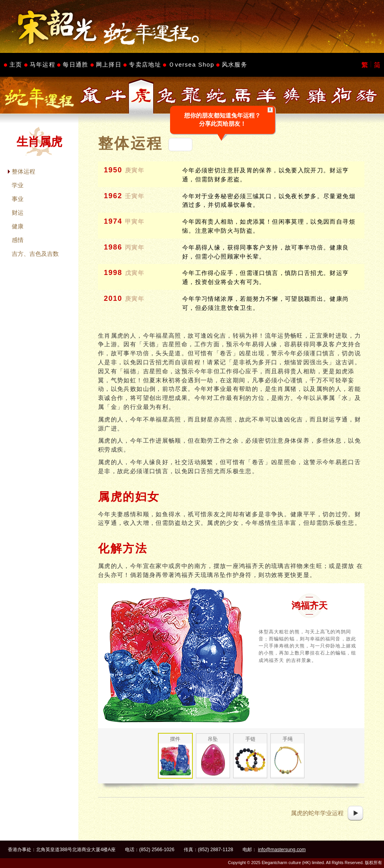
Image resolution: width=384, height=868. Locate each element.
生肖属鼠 (91, 95)
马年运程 (43, 64)
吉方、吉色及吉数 (35, 254)
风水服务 (235, 64)
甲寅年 (135, 222)
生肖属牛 (116, 95)
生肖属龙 (191, 95)
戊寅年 (135, 273)
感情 (18, 240)
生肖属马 (241, 95)
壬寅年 (135, 196)
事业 (18, 199)
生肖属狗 (342, 95)
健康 (18, 226)
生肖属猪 (367, 95)
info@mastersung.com (282, 850)
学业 (18, 185)
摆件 (175, 739)
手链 (250, 739)
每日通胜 (75, 64)
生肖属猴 (292, 95)
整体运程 (24, 171)
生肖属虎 (141, 95)
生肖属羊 (266, 95)
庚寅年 (135, 170)
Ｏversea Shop (191, 64)
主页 (16, 64)
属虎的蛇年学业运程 (317, 813)
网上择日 (109, 64)
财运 (18, 212)
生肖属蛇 (216, 95)
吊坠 (213, 739)
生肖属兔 (166, 95)
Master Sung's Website (192, 26)
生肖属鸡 (317, 95)
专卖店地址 (145, 64)
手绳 (288, 739)
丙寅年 (135, 248)
